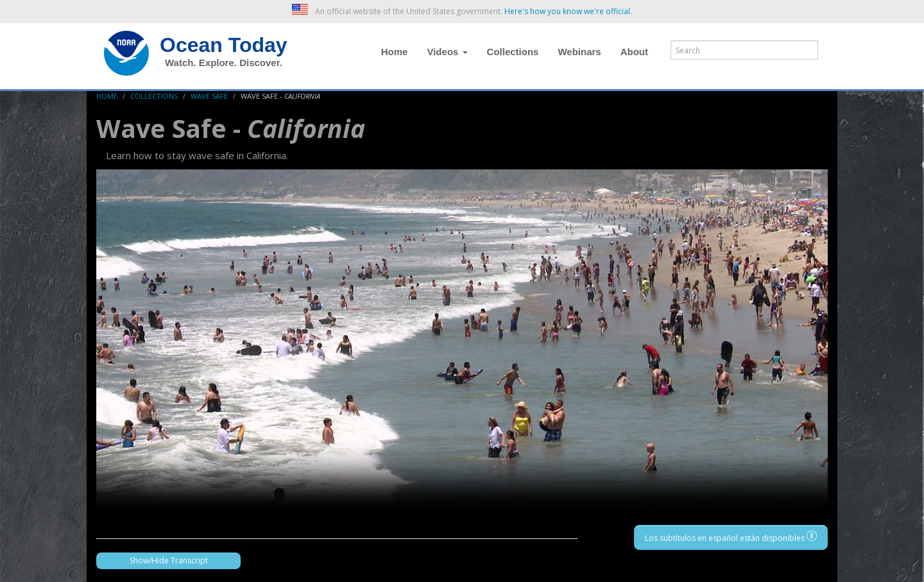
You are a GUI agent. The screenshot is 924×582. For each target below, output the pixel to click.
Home (395, 52)
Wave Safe (209, 96)
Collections (513, 52)
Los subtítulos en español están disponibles (731, 537)
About (634, 52)
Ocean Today (224, 45)
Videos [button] (447, 52)
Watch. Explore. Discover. (224, 63)
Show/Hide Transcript (169, 561)
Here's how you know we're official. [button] (568, 11)
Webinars (579, 52)
